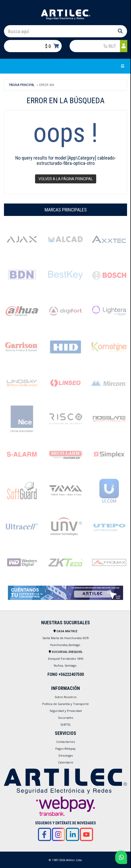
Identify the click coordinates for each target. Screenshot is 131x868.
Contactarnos (65, 742)
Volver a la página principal (66, 179)
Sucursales (65, 718)
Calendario (66, 762)
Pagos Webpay (65, 749)
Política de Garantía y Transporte (65, 704)
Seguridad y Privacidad (66, 711)
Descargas (66, 755)
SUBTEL (66, 724)
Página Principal (22, 85)
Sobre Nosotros (65, 697)
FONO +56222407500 (66, 674)
